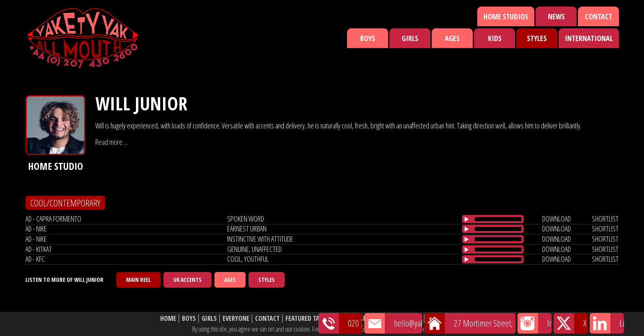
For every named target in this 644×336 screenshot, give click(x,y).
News (556, 16)
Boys (368, 38)
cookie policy (437, 329)
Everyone (236, 319)
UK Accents (187, 280)
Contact (599, 16)
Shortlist (374, 319)
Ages (452, 38)
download (557, 219)
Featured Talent (309, 319)
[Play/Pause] (467, 219)
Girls (410, 38)
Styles (537, 38)
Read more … (112, 142)
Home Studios (506, 16)
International (589, 38)
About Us (408, 319)
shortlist (605, 219)
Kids (495, 38)
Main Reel (138, 280)
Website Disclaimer (456, 319)
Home (168, 319)
